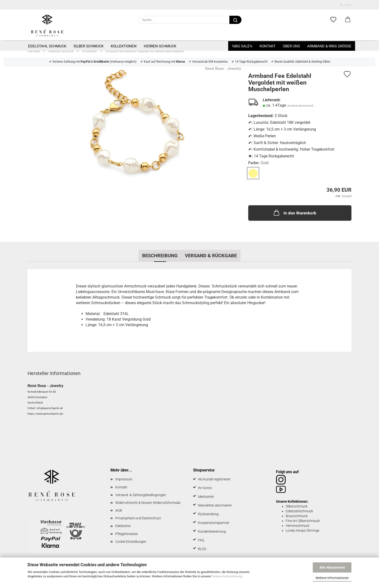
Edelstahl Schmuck (47, 46)
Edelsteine (123, 526)
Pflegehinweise (127, 534)
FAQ (201, 540)
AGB (119, 510)
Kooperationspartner (214, 523)
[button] (348, 20)
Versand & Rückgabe (211, 256)
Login (346, 5)
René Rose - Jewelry (223, 69)
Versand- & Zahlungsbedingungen (141, 495)
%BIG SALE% (242, 46)
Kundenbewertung (212, 531)
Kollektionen (124, 46)
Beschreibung (160, 256)
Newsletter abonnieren (215, 505)
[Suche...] (235, 20)
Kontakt (268, 46)
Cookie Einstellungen (131, 542)
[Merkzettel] (333, 20)
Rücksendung (208, 514)
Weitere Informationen (332, 578)
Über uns (291, 46)
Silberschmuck (297, 506)
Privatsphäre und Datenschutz (138, 518)
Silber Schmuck (88, 46)
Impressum (124, 479)
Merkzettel (206, 497)
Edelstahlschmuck (299, 511)
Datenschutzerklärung (227, 576)
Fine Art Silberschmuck (303, 521)
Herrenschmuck (298, 526)
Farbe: (258, 163)
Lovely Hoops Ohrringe (302, 530)
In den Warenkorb (295, 213)
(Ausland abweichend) (300, 106)
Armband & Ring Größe (329, 46)
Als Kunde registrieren (214, 479)
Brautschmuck (297, 516)
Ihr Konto (205, 488)
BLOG (202, 549)
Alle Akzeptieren (332, 567)
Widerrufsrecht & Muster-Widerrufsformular (148, 503)
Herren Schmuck (160, 46)
